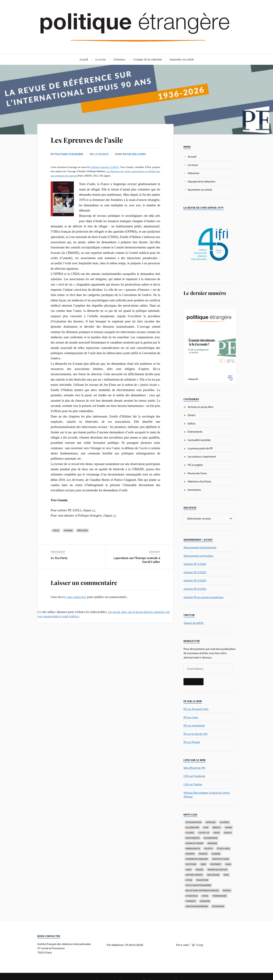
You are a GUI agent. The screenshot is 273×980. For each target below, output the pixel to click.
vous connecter (76, 597)
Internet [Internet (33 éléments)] (216, 864)
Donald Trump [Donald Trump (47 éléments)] (195, 843)
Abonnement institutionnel (200, 547)
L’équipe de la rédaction (148, 59)
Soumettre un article (182, 59)
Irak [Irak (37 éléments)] (228, 864)
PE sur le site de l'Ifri (196, 734)
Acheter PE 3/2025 (195, 580)
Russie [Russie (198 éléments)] (227, 890)
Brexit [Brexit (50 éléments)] (217, 827)
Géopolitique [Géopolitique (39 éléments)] (221, 859)
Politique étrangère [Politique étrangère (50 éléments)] (198, 885)
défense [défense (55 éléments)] (212, 843)
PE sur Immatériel (194, 725)
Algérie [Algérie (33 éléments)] (225, 822)
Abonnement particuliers (198, 555)
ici (94, 510)
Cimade (68, 530)
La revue (101, 59)
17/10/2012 (102, 154)
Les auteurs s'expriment (202, 456)
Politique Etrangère (69, 154)
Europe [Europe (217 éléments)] (190, 854)
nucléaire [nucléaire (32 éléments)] (213, 875)
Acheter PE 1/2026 (195, 564)
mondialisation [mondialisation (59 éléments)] (218, 869)
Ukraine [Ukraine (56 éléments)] (205, 901)
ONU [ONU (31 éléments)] (226, 875)
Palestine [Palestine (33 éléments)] (202, 880)
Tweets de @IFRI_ (194, 623)
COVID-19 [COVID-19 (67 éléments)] (204, 832)
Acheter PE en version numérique (203, 597)
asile (56, 530)
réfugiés (83, 530)
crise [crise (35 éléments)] (217, 832)
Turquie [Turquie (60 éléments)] (191, 901)
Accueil (83, 59)
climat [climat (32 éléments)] (190, 832)
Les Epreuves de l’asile (90, 140)
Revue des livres (134, 154)
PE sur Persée (192, 742)
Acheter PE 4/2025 (195, 589)
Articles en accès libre (200, 407)
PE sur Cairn (191, 717)
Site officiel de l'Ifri (194, 768)
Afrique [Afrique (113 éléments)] (211, 822)
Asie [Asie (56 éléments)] (206, 827)
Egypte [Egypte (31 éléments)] (209, 848)
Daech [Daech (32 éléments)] (228, 832)
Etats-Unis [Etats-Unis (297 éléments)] (224, 848)
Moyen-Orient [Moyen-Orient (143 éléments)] (194, 875)
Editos (192, 423)
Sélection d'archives (199, 481)
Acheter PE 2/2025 (195, 572)
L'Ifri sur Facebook (194, 776)
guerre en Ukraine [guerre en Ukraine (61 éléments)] (197, 859)
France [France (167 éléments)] (203, 854)
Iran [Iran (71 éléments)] (189, 869)
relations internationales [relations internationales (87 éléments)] (202, 890)
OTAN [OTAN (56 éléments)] (189, 880)
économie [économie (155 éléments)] (218, 906)
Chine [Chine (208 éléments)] (229, 827)
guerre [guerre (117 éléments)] (216, 854)
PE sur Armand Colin (196, 709)
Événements (195, 432)
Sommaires (194, 490)
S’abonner (120, 59)
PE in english (195, 465)
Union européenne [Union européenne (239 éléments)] (197, 906)
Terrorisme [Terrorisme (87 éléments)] (220, 896)
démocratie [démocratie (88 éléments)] (193, 848)
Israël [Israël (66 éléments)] (200, 869)
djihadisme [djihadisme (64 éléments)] (211, 838)
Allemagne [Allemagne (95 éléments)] (192, 827)
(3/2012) (104, 167)
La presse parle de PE (200, 448)
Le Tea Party (59, 558)
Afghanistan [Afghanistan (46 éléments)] (194, 822)
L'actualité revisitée (199, 440)
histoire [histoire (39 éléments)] (191, 864)
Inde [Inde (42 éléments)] (203, 864)
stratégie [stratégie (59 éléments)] (192, 896)
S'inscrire (194, 681)
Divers (192, 415)
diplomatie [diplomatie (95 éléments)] (193, 838)
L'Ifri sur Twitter (193, 784)
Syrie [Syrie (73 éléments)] (205, 896)
